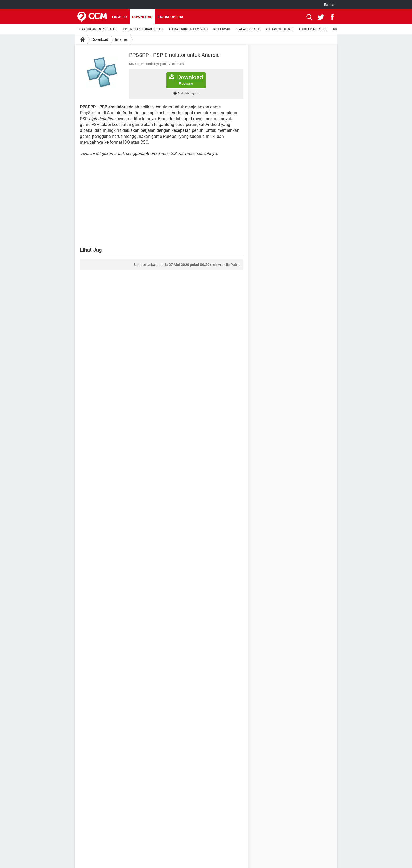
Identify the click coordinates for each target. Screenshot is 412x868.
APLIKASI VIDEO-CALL (280, 29)
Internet (122, 39)
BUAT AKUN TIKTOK (248, 29)
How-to (120, 17)
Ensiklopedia (170, 17)
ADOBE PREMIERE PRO (313, 29)
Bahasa (329, 5)
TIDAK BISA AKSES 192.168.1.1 (97, 29)
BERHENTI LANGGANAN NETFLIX (142, 29)
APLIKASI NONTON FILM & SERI (188, 29)
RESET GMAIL (222, 29)
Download (142, 17)
